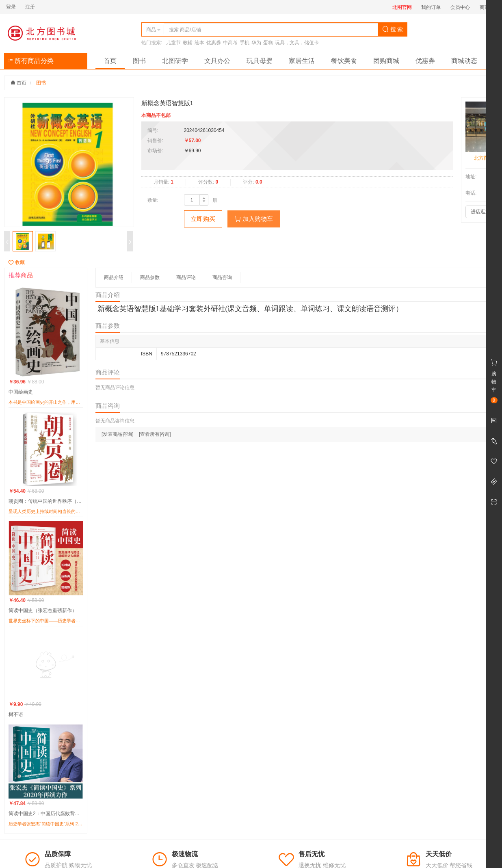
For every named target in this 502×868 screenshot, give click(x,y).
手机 (245, 43)
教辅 (188, 43)
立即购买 (203, 219)
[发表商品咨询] (118, 434)
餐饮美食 (344, 61)
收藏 (16, 262)
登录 (11, 7)
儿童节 (173, 43)
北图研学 (175, 61)
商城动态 (464, 61)
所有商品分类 (31, 61)
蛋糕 (268, 43)
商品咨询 (222, 277)
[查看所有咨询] (155, 434)
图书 (139, 61)
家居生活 (302, 61)
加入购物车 (254, 219)
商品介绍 (114, 277)
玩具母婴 (260, 61)
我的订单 (431, 7)
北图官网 (402, 7)
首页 (110, 61)
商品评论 (186, 277)
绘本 (199, 43)
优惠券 (214, 43)
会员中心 (460, 7)
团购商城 (386, 61)
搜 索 (393, 29)
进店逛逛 (480, 212)
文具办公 (217, 61)
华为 (256, 43)
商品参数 (150, 277)
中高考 (230, 43)
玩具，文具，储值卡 (297, 43)
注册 (30, 7)
